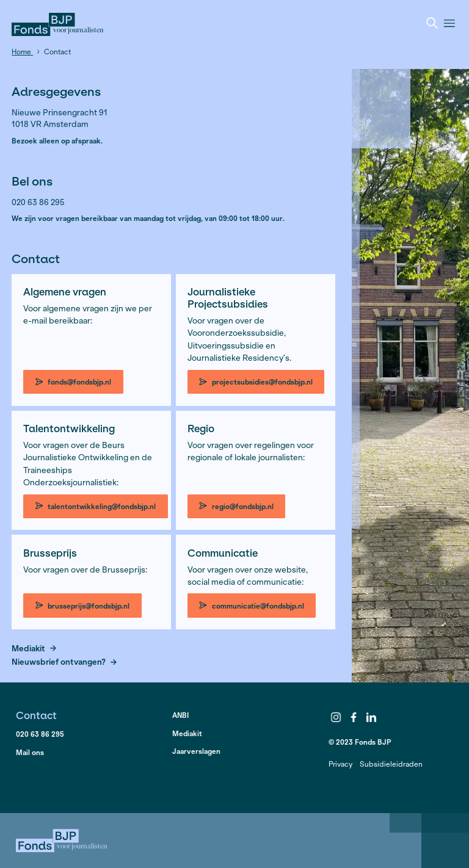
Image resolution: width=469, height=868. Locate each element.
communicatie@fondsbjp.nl (252, 606)
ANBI (180, 715)
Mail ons (30, 752)
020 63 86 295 (40, 734)
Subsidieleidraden (391, 764)
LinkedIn (371, 717)
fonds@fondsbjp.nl (74, 382)
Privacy (340, 764)
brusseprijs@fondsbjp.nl (83, 606)
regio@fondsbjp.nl (236, 506)
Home (22, 52)
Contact (36, 715)
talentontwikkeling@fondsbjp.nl (96, 506)
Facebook (354, 717)
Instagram (336, 717)
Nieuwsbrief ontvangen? (64, 663)
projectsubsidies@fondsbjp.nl (256, 382)
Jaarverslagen (196, 751)
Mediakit (34, 649)
